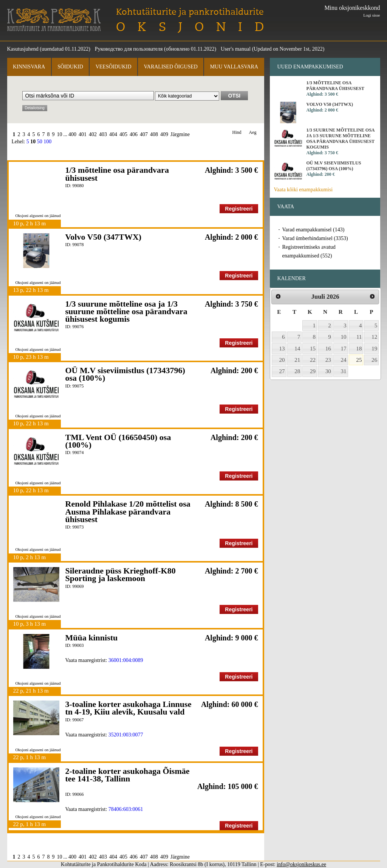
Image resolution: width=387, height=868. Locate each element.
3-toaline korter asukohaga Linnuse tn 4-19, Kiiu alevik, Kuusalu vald (128, 708)
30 (328, 371)
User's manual (236, 49)
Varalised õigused (170, 67)
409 (164, 134)
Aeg (253, 133)
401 (83, 134)
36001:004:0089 (126, 660)
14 (297, 349)
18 (359, 349)
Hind (237, 133)
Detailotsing (35, 108)
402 (93, 134)
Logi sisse (372, 15)
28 (297, 371)
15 (313, 349)
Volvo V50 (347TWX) (104, 237)
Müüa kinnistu (92, 638)
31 (344, 371)
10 (60, 134)
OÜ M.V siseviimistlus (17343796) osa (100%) (125, 374)
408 (154, 134)
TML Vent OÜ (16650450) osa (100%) (118, 441)
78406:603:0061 (126, 809)
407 (144, 134)
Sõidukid (70, 67)
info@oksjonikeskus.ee (301, 864)
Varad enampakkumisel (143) (313, 230)
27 (282, 371)
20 (282, 360)
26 (374, 360)
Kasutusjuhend (23, 49)
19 (374, 349)
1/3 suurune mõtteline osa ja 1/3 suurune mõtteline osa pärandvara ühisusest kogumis (126, 312)
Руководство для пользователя (129, 49)
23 (328, 360)
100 (47, 142)
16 (328, 349)
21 (297, 360)
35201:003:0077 (126, 735)
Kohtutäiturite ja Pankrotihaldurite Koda (54, 20)
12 (374, 337)
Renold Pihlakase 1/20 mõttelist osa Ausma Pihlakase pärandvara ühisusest (128, 511)
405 (123, 134)
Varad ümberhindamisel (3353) (315, 238)
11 (359, 337)
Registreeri (239, 209)
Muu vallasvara (234, 67)
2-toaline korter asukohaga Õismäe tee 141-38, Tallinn (128, 775)
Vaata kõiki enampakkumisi (303, 190)
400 (72, 134)
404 (113, 134)
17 (344, 349)
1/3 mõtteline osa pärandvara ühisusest (117, 174)
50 (40, 142)
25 (359, 360)
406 (134, 134)
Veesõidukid (114, 67)
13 (282, 349)
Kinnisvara (29, 67)
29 (313, 371)
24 (344, 360)
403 (103, 134)
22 (313, 360)
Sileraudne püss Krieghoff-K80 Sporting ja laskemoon (121, 574)
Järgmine (180, 134)
